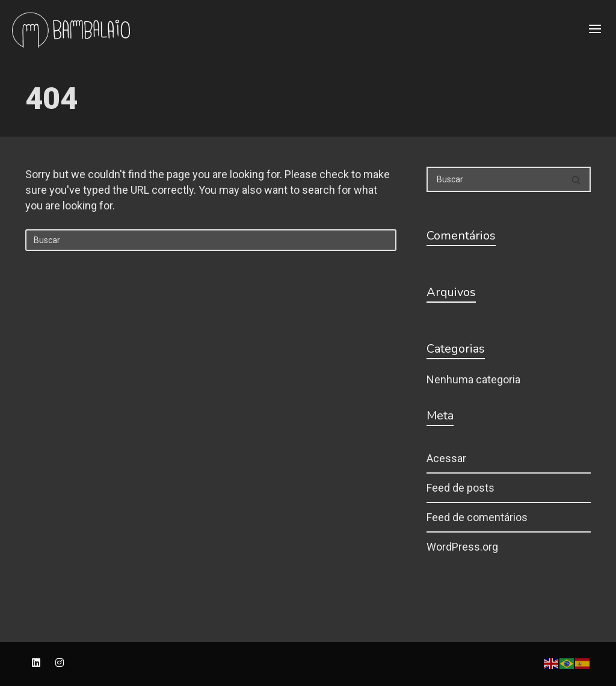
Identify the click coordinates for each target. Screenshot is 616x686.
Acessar (446, 458)
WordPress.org (462, 547)
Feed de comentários (477, 517)
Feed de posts (460, 488)
